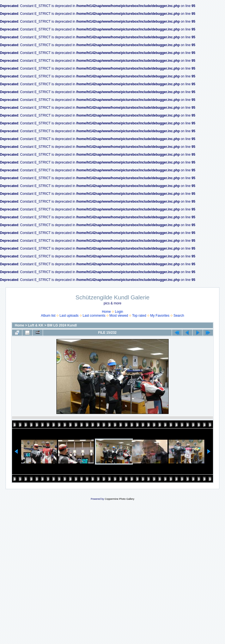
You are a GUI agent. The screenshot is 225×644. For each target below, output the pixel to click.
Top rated (139, 316)
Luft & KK (36, 325)
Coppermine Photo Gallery (119, 499)
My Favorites (160, 316)
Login (119, 312)
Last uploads (69, 316)
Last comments (94, 316)
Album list (48, 316)
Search (179, 316)
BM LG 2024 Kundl (62, 325)
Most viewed (119, 316)
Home (106, 312)
